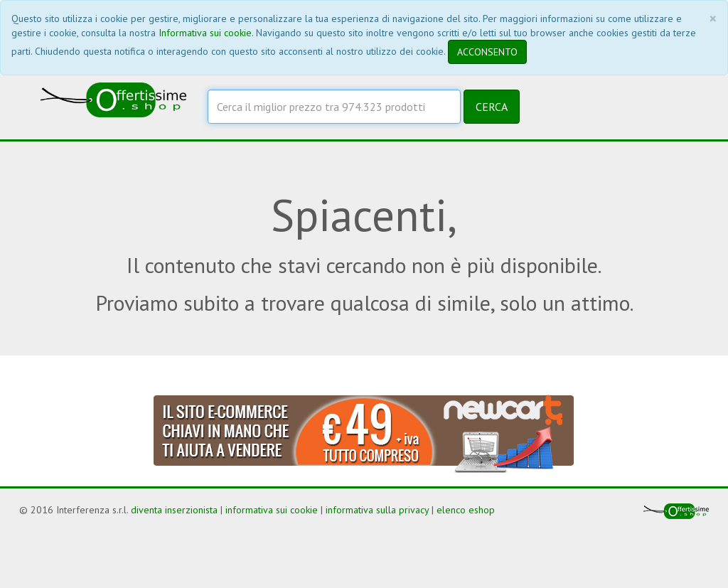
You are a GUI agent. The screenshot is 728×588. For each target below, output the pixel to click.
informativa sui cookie (272, 510)
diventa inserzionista (174, 510)
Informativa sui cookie (205, 33)
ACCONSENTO (487, 52)
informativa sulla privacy (377, 510)
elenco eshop (466, 510)
